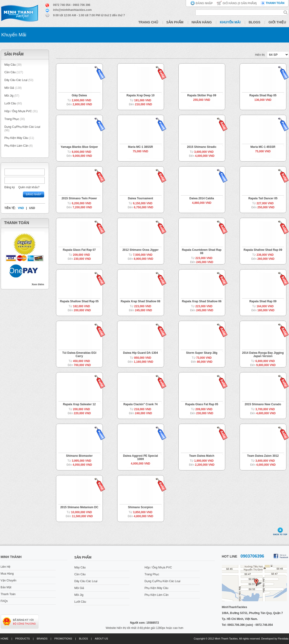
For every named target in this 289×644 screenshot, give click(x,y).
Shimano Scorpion (140, 507)
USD (32, 208)
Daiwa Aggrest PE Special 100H (141, 457)
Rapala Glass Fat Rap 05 (202, 404)
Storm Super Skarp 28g (202, 353)
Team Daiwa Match (202, 456)
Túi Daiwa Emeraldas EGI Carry (79, 354)
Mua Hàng (7, 574)
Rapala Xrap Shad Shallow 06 (202, 301)
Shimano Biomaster (79, 456)
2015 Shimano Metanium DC (79, 507)
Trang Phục (12, 119)
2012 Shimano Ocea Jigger (140, 250)
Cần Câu (10, 72)
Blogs (254, 22)
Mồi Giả (9, 88)
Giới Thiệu (277, 22)
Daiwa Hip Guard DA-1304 (140, 353)
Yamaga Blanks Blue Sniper (79, 147)
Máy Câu (10, 65)
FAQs (4, 601)
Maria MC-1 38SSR (140, 147)
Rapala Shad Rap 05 (263, 95)
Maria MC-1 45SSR (263, 147)
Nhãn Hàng (202, 22)
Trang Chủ (148, 22)
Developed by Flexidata (275, 639)
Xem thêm (38, 284)
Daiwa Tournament (140, 198)
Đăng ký (10, 187)
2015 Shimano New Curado (263, 404)
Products (22, 639)
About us (101, 639)
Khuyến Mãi (230, 22)
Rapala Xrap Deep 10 (140, 95)
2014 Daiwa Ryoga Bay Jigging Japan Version (263, 354)
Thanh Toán (8, 594)
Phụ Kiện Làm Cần (17, 146)
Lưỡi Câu (10, 103)
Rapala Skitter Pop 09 (202, 95)
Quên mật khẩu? (29, 187)
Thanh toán (275, 3)
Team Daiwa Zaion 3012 (263, 456)
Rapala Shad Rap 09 (263, 301)
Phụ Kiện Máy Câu (16, 138)
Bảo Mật (6, 587)
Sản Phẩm (175, 22)
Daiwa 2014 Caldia (202, 198)
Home (5, 639)
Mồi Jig (9, 96)
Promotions (63, 639)
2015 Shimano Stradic (202, 147)
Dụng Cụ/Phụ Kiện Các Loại (22, 127)
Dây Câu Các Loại (16, 80)
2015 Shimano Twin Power (79, 198)
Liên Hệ (6, 567)
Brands (42, 639)
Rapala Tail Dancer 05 (263, 198)
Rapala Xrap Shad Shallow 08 (140, 301)
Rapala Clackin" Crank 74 (140, 404)
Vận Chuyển (9, 580)
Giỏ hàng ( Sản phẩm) (240, 3)
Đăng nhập (204, 3)
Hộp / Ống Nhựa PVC (18, 111)
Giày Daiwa (79, 95)
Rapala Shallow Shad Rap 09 (263, 250)
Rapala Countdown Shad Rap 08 (202, 252)
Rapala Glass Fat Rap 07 (79, 250)
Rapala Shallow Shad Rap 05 (79, 301)
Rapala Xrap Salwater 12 (79, 404)
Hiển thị (260, 55)
